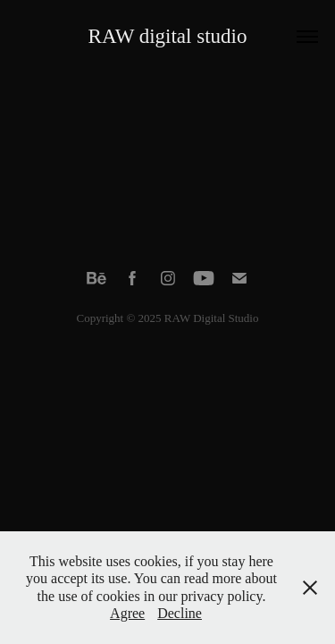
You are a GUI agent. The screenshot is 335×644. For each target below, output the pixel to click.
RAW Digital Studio (212, 318)
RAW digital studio (168, 36)
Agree (127, 613)
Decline (180, 613)
